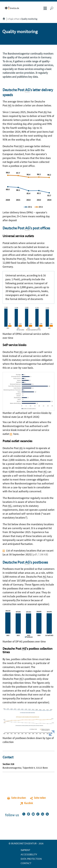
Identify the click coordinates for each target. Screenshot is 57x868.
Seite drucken (19, 798)
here (16, 434)
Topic (11, 19)
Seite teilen (40, 798)
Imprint (25, 850)
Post (17, 19)
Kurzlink (28, 803)
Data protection (31, 859)
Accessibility (29, 854)
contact (26, 863)
